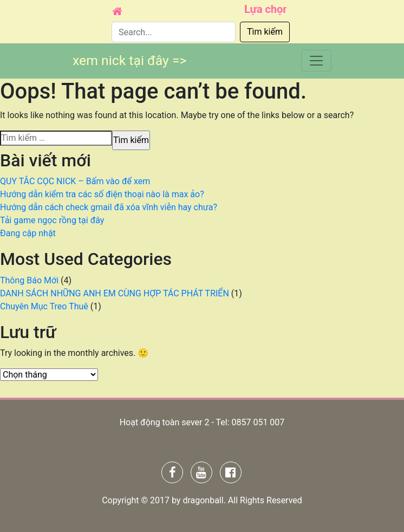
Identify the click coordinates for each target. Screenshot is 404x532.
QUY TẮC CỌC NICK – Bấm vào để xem (75, 181)
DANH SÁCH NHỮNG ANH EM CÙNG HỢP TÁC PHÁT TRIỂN (115, 293)
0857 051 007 (258, 422)
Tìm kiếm (265, 32)
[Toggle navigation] (316, 60)
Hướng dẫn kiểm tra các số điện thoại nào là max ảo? (102, 194)
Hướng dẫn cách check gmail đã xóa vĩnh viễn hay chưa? (109, 207)
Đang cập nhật (28, 233)
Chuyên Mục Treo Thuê (44, 306)
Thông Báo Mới (29, 280)
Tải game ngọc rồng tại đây (52, 220)
